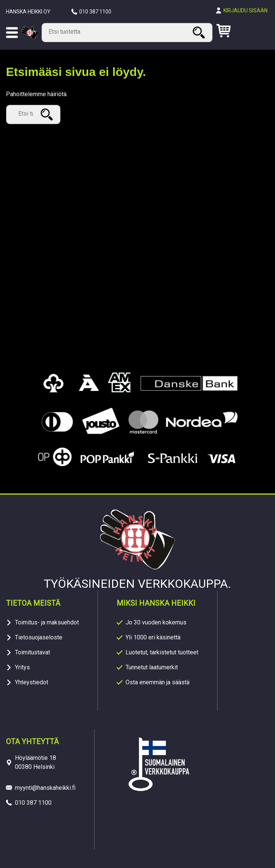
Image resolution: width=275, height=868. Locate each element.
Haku (200, 32)
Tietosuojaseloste (39, 637)
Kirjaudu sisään (245, 10)
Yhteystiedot (32, 682)
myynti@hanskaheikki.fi (45, 788)
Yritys (22, 667)
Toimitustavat (33, 652)
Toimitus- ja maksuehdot (47, 622)
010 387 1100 (95, 12)
